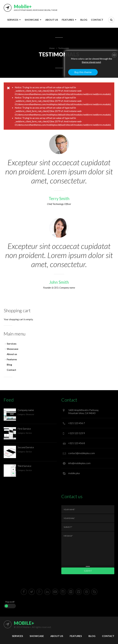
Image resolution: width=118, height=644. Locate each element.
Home (52, 48)
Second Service (26, 447)
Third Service (24, 466)
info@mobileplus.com (79, 463)
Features (68, 20)
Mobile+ (23, 6)
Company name (26, 410)
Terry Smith (59, 199)
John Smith (59, 282)
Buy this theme (83, 72)
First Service (24, 429)
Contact (97, 20)
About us (52, 20)
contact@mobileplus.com (82, 453)
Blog (84, 20)
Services (13, 20)
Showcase (32, 20)
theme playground (91, 62)
